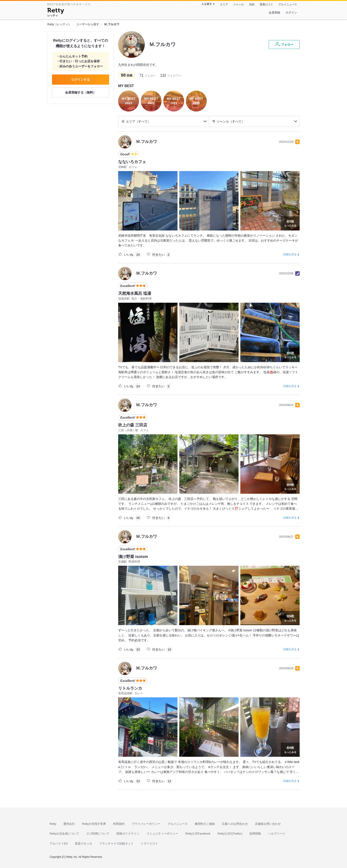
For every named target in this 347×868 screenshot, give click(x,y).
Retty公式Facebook (198, 834)
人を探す (207, 4)
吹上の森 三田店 (133, 425)
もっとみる (290, 223)
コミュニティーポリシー (162, 834)
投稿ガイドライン (128, 834)
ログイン (291, 13)
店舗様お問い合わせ (268, 824)
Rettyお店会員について (64, 834)
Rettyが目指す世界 (94, 824)
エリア (224, 4)
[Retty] (56, 12)
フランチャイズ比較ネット (116, 844)
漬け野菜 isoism (133, 557)
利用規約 (119, 824)
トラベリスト (149, 844)
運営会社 (69, 824)
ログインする (81, 80)
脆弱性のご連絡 (205, 824)
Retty (53, 824)
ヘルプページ (277, 834)
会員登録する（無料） (81, 92)
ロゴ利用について (98, 834)
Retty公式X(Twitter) (230, 834)
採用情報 (255, 834)
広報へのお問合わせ (235, 824)
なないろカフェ (132, 162)
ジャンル (239, 4)
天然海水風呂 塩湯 (135, 293)
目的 (252, 4)
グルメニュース (288, 4)
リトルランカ (130, 688)
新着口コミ (266, 4)
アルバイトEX (59, 844)
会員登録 (274, 13)
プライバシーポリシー (146, 824)
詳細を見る (290, 254)
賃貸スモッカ (83, 844)
